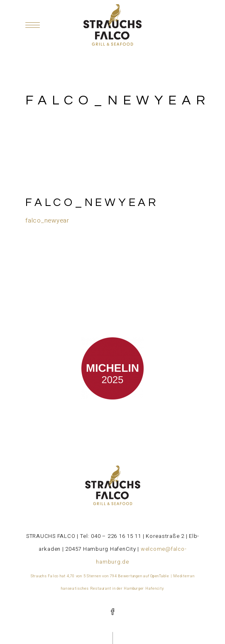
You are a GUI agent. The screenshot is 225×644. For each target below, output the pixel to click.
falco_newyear (47, 220)
